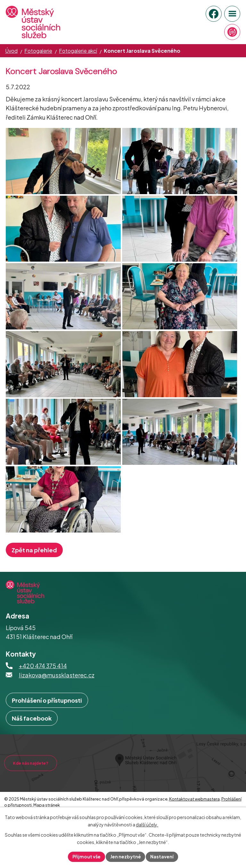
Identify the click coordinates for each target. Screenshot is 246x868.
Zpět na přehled (34, 576)
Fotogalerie (38, 51)
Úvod (11, 51)
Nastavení (162, 856)
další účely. (147, 825)
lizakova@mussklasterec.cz (57, 701)
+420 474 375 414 (43, 691)
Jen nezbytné (126, 856)
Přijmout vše (86, 856)
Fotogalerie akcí (78, 51)
